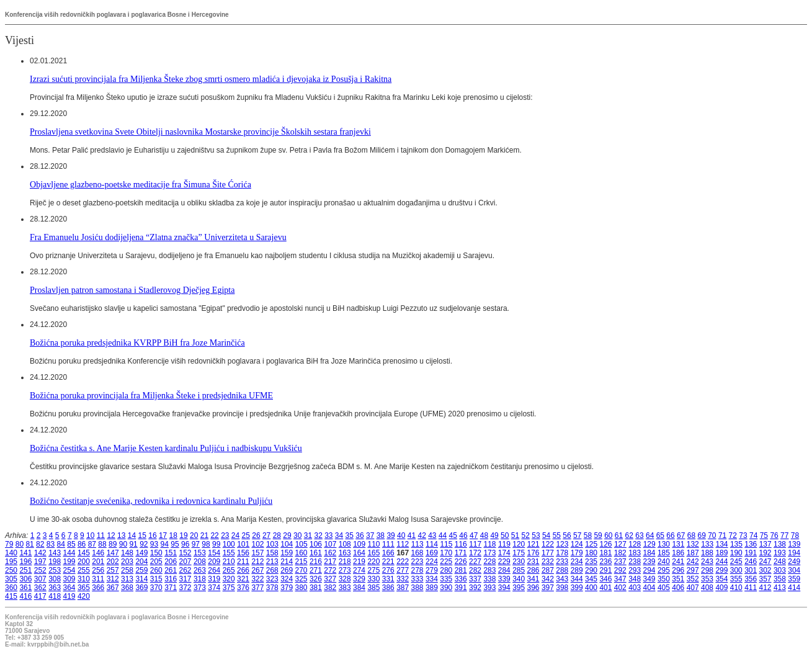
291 (605, 570)
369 (141, 588)
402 (620, 588)
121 (533, 544)
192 (765, 553)
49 (494, 535)
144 (69, 553)
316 (171, 579)
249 (794, 562)
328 (345, 579)
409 (721, 588)
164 (359, 553)
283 (489, 570)
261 (171, 570)
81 (29, 544)
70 (712, 535)
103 (272, 544)
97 (196, 544)
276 (388, 570)
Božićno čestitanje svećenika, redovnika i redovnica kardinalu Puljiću (151, 501)
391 (461, 588)
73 (743, 535)
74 (753, 535)
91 (133, 544)
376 (243, 588)
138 (780, 544)
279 (432, 570)
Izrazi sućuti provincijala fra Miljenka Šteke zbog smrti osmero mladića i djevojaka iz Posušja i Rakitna (211, 79)
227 (475, 562)
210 (229, 562)
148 (127, 553)
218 (345, 562)
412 (765, 588)
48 (484, 535)
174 (504, 553)
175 (519, 553)
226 (461, 562)
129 (649, 544)
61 (619, 535)
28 (277, 535)
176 (533, 553)
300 (736, 570)
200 (84, 562)
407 (693, 588)
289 (577, 570)
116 (461, 544)
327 (330, 579)
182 (620, 553)
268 (272, 570)
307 (40, 579)
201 (98, 562)
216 (316, 562)
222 (403, 562)
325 (301, 579)
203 (127, 562)
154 (214, 553)
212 (257, 562)
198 (55, 562)
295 (664, 570)
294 (649, 570)
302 (765, 570)
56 (567, 535)
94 (165, 544)
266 (243, 570)
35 (350, 535)
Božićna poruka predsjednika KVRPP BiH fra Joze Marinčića (137, 343)
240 (664, 562)
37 (370, 535)
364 (69, 588)
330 (373, 579)
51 (515, 535)
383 (345, 588)
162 (330, 553)
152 (185, 553)
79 (9, 544)
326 (316, 579)
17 (163, 535)
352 (693, 579)
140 (11, 553)
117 (475, 544)
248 (780, 562)
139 (794, 544)
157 (257, 553)
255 (84, 570)
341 (533, 579)
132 (693, 544)
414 (794, 588)
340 (519, 579)
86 (82, 544)
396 (533, 588)
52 (526, 535)
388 (417, 588)
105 (301, 544)
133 (707, 544)
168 (417, 553)
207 (185, 562)
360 (11, 588)
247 (765, 562)
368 (127, 588)
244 (721, 562)
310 (84, 579)
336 (461, 579)
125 (591, 544)
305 (11, 579)
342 (548, 579)
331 (388, 579)
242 (693, 562)
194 (794, 553)
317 (185, 579)
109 (359, 544)
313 (127, 579)
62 (629, 535)
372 (185, 588)
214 (287, 562)
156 (243, 553)
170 (446, 553)
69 (701, 535)
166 (388, 553)
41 (412, 535)
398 (562, 588)
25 (246, 535)
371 (171, 588)
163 (345, 553)
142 (40, 553)
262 (185, 570)
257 (113, 570)
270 (301, 570)
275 (373, 570)
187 (693, 553)
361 (25, 588)
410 (736, 588)
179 (577, 553)
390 (446, 588)
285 (519, 570)
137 (765, 544)
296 (678, 570)
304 (794, 570)
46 (463, 535)
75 (764, 535)
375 (229, 588)
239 (649, 562)
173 (489, 553)
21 (204, 535)
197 (40, 562)
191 (751, 553)
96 (185, 544)
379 (287, 588)
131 (678, 544)
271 (316, 570)
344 (577, 579)
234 (577, 562)
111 (388, 544)
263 (200, 570)
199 (69, 562)
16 (152, 535)
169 (432, 553)
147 (113, 553)
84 (61, 544)
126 (606, 544)
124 (577, 544)
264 (214, 570)
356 (751, 579)
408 (707, 588)
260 (156, 570)
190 (736, 553)
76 (774, 535)
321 (243, 579)
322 (257, 579)
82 (40, 544)
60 (608, 535)
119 (504, 544)
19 (183, 535)
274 (359, 570)
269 (287, 570)
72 (733, 535)
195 (11, 562)
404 (649, 588)
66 (670, 535)
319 (214, 579)
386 (388, 588)
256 (98, 570)
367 (113, 588)
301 (751, 570)
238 (635, 562)
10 (90, 535)
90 (123, 544)
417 (40, 596)
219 (359, 562)
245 (736, 562)
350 (664, 579)
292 (620, 570)
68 (691, 535)
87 (92, 544)
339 (504, 579)
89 (113, 544)
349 (649, 579)
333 (417, 579)
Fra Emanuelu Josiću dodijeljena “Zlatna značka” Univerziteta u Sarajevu (158, 237)
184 (649, 553)
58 (588, 535)
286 (533, 570)
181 (605, 553)
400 (591, 588)
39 (390, 535)
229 (504, 562)
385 (373, 588)
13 (121, 535)
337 (475, 579)
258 (127, 570)
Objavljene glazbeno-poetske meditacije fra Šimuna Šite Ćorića (141, 184)
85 (71, 544)
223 (417, 562)
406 (678, 588)
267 (257, 570)
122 (548, 544)
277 (403, 570)
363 (55, 588)
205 (156, 562)
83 (51, 544)
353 (707, 579)
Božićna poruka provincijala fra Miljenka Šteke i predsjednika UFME (151, 395)
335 (446, 579)
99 (216, 544)
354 (721, 579)
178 (562, 553)
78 (795, 535)
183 (635, 553)
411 (751, 588)
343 (562, 579)
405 (664, 588)
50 (505, 535)
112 (403, 544)
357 (765, 579)
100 (229, 544)
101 (243, 544)
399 (577, 588)
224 (432, 562)
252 (40, 570)
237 (620, 562)
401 (605, 588)
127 (620, 544)
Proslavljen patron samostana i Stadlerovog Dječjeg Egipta (132, 290)
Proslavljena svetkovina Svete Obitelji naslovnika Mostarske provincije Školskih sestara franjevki (200, 132)
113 (417, 544)
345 (591, 579)
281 (461, 570)
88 (102, 544)
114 (432, 544)
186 (678, 553)
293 (635, 570)
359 (794, 579)
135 (736, 544)
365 (84, 588)
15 (142, 535)
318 (200, 579)
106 (316, 544)
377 (257, 588)
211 (243, 562)
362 (40, 588)
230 (519, 562)
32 (318, 535)
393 (489, 588)
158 (272, 553)
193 (780, 553)
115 (446, 544)
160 (301, 553)
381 (316, 588)
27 (266, 535)
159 (287, 553)
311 (98, 579)
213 (272, 562)
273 (345, 570)
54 (546, 535)
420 (84, 596)
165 (373, 553)
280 (446, 570)
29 (287, 535)
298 (707, 570)
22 (214, 535)
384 (359, 588)
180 (591, 553)
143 (55, 553)
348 (635, 579)
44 (443, 535)
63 (639, 535)
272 (330, 570)
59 (598, 535)
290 (591, 570)
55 (557, 535)
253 (55, 570)
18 (173, 535)
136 (751, 544)
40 (401, 535)
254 (69, 570)
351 (678, 579)
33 (328, 535)
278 (417, 570)
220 (373, 562)
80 (20, 544)
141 (25, 553)
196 (25, 562)
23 (225, 535)
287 (548, 570)
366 (98, 588)
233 (562, 562)
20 (194, 535)
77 (784, 535)
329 (359, 579)
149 (141, 553)
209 (214, 562)
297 (693, 570)
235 (591, 562)
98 (206, 544)
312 (113, 579)
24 (235, 535)
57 (577, 535)
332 (403, 579)
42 (422, 535)
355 (736, 579)
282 (475, 570)
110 (374, 544)
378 (272, 588)
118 (490, 544)
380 (301, 588)
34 (339, 535)
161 (316, 553)
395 (519, 588)
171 (461, 553)
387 (403, 588)
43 (432, 535)
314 (141, 579)
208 (200, 562)
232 (548, 562)
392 (475, 588)
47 (474, 535)
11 (101, 535)
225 (446, 562)
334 (432, 579)
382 (330, 588)
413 (780, 588)
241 (678, 562)
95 (175, 544)
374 (214, 588)
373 (200, 588)
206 (171, 562)
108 (345, 544)
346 (605, 579)
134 (722, 544)
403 (635, 588)
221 (388, 562)
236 (605, 562)
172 (475, 553)
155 (229, 553)
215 (301, 562)
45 (453, 535)
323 (272, 579)
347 (620, 579)
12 (111, 535)
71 (722, 535)
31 (308, 535)
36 (359, 535)
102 (258, 544)
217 (330, 562)
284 (504, 570)
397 (548, 588)
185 (664, 553)
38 (381, 535)
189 (721, 553)
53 (536, 535)
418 (55, 596)
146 (98, 553)
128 (635, 544)
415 (11, 596)
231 (533, 562)
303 (780, 570)
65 (660, 535)
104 (287, 544)
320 (229, 579)
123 (562, 544)
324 (287, 579)
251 (25, 570)
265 (229, 570)
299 (721, 570)
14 (132, 535)
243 (707, 562)
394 (504, 588)
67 (681, 535)
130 (664, 544)
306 (25, 579)
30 (297, 535)
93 (154, 544)
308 (55, 579)
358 (780, 579)
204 (141, 562)
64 (650, 535)
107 (330, 544)
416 (25, 596)
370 (156, 588)
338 (489, 579)
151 (171, 553)
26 (256, 535)
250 (11, 570)
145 (84, 553)
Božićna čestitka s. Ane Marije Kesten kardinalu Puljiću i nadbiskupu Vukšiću (166, 448)
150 (156, 553)
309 (69, 579)
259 (141, 570)
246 (751, 562)
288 (562, 570)
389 (432, 588)
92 (144, 544)
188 (707, 553)
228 (489, 562)
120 (519, 544)
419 (69, 596)
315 (156, 579)
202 (113, 562)
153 (200, 553)
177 (548, 553)
